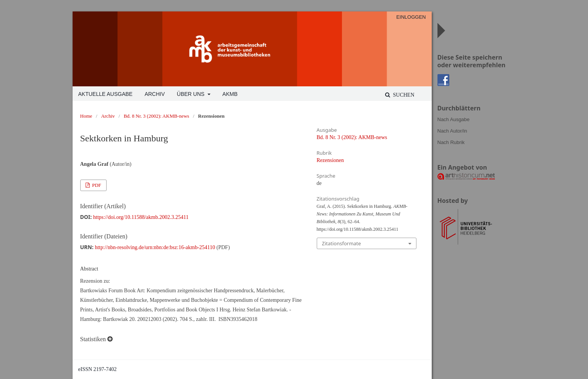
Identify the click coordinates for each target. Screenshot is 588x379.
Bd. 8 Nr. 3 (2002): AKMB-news (157, 116)
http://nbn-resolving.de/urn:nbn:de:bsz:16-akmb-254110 (155, 247)
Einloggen (411, 17)
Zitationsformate (342, 243)
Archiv (155, 94)
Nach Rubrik (451, 142)
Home (86, 116)
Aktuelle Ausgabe (105, 94)
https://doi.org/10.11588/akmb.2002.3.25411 (141, 217)
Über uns (191, 94)
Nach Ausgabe (454, 119)
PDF (96, 185)
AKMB (230, 94)
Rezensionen (330, 160)
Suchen (403, 95)
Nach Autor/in (452, 131)
